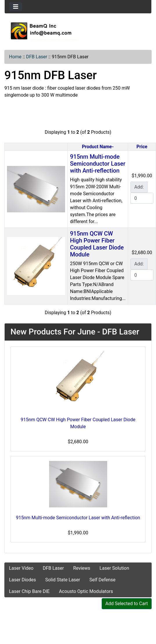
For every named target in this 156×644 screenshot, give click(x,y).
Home (15, 57)
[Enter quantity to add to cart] (142, 198)
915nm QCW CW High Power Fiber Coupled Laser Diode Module (97, 244)
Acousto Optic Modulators (86, 591)
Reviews (82, 568)
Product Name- (98, 147)
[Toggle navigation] (16, 7)
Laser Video (21, 568)
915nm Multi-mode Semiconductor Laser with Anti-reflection (98, 164)
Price (142, 147)
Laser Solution (114, 568)
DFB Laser (37, 57)
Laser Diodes (23, 580)
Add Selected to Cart (127, 604)
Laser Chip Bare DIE (29, 591)
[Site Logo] (78, 31)
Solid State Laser (63, 580)
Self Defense (103, 580)
